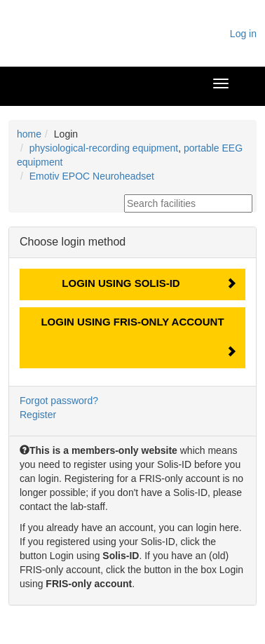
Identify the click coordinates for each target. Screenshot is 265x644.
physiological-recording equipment (104, 148)
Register (38, 415)
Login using (121, 283)
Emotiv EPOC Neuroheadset (92, 176)
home (29, 134)
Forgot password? (59, 401)
